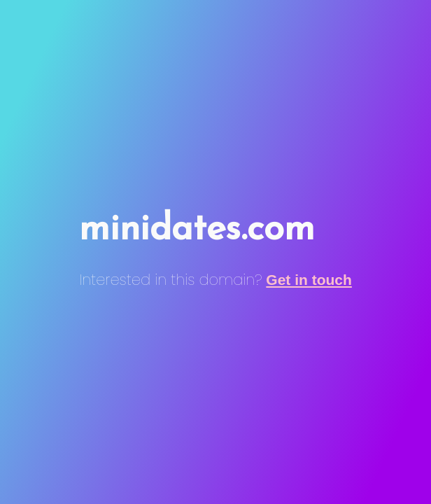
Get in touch (309, 280)
